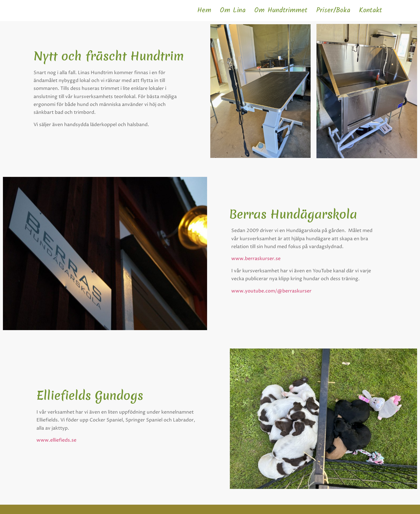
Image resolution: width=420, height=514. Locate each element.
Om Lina (233, 10)
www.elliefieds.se (57, 440)
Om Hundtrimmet (281, 10)
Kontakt (371, 10)
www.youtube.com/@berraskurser (271, 291)
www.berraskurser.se (256, 259)
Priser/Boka (333, 10)
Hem (204, 10)
